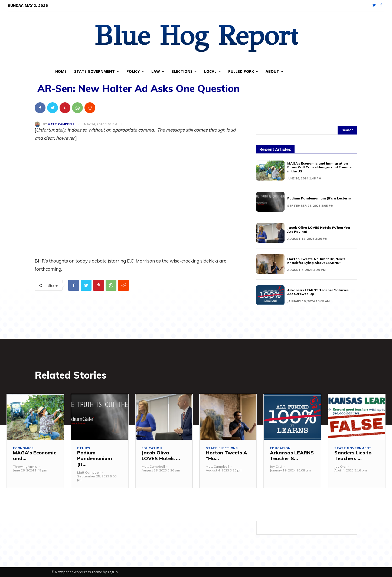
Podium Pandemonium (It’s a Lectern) (319, 198)
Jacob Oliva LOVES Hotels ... (161, 456)
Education (152, 448)
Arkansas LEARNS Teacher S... (292, 456)
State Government (353, 448)
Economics (23, 448)
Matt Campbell (61, 124)
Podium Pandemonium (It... (95, 458)
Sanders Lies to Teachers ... (353, 456)
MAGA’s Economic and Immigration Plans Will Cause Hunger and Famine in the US (319, 167)
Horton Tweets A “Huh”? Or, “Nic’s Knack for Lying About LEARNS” (316, 261)
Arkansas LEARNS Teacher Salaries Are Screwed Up (318, 292)
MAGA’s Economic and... (35, 456)
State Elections (222, 448)
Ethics (84, 448)
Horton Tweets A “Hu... (226, 456)
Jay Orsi (276, 466)
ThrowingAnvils (25, 466)
